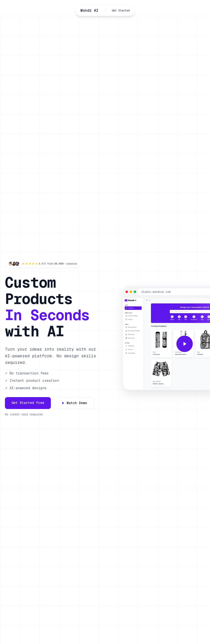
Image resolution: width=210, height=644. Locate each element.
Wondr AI (89, 10)
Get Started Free (28, 403)
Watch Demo (74, 403)
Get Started (121, 10)
